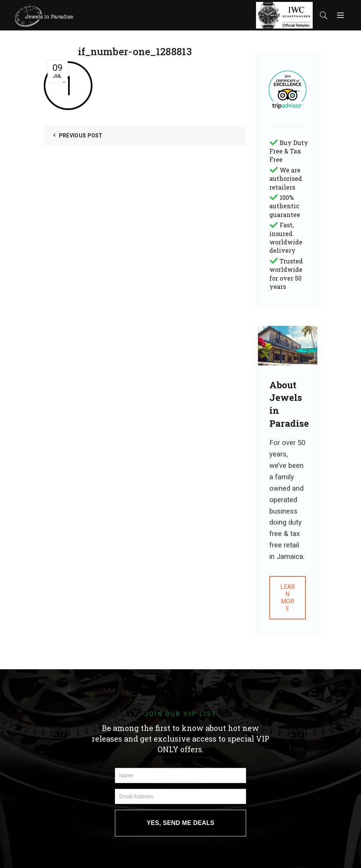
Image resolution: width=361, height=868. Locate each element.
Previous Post (81, 136)
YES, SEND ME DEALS (181, 823)
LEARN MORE (288, 598)
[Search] (324, 15)
